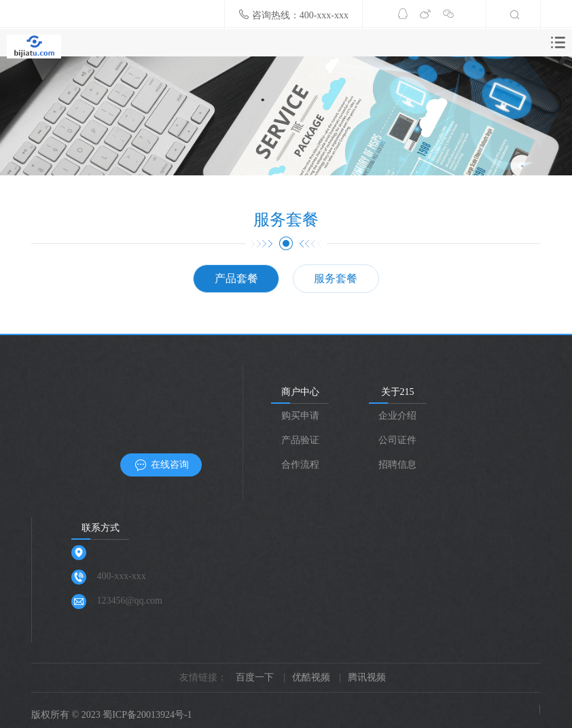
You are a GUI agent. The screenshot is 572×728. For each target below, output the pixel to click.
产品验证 (300, 440)
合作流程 (300, 465)
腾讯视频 (367, 677)
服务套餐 (336, 278)
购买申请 (300, 416)
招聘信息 (397, 465)
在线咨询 (161, 465)
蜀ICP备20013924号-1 (147, 715)
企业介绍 (397, 416)
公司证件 (397, 440)
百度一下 (255, 677)
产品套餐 (236, 278)
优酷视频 (311, 677)
